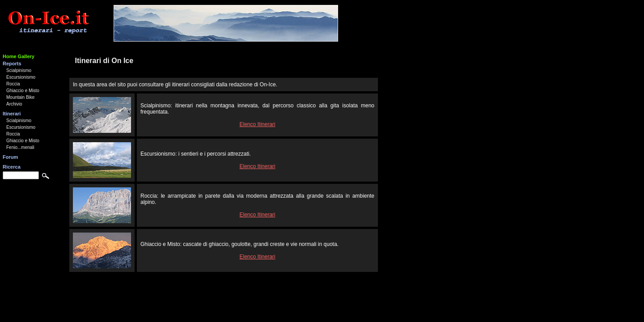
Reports (12, 64)
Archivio (14, 104)
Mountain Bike (20, 97)
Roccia (13, 84)
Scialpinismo (19, 70)
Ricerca (12, 167)
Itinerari (12, 114)
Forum (10, 157)
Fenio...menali (20, 147)
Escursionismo (21, 77)
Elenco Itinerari (257, 124)
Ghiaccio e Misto (23, 91)
